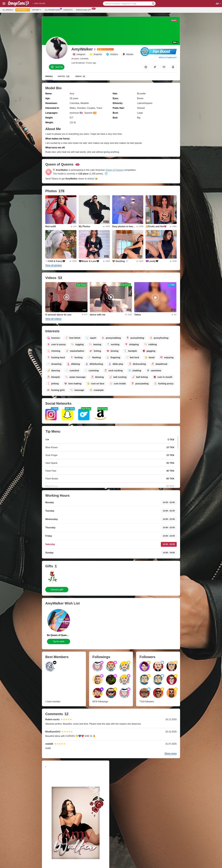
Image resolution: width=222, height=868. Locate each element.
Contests (68, 10)
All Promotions (53, 10)
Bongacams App (84, 10)
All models (8, 10)
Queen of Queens (115, 170)
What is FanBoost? (168, 57)
